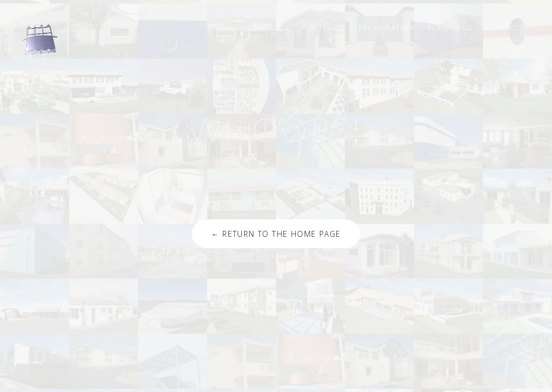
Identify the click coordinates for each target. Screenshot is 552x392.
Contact (502, 27)
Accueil (274, 27)
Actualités (449, 27)
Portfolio (324, 27)
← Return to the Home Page (276, 234)
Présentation (386, 27)
